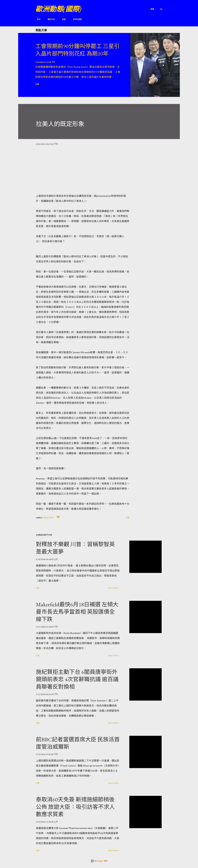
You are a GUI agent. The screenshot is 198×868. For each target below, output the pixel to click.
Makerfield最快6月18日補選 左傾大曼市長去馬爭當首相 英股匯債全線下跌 (77, 612)
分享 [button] (37, 84)
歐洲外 (52, 518)
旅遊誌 (46, 518)
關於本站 (50, 19)
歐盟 (62, 19)
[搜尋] (152, 9)
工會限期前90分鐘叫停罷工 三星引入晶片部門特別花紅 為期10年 (77, 50)
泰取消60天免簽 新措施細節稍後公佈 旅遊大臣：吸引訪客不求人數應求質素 (75, 807)
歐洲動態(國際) (58, 9)
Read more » (114, 588)
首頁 (37, 19)
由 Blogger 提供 (99, 861)
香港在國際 (76, 19)
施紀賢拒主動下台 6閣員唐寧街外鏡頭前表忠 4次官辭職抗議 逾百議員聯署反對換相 (77, 679)
